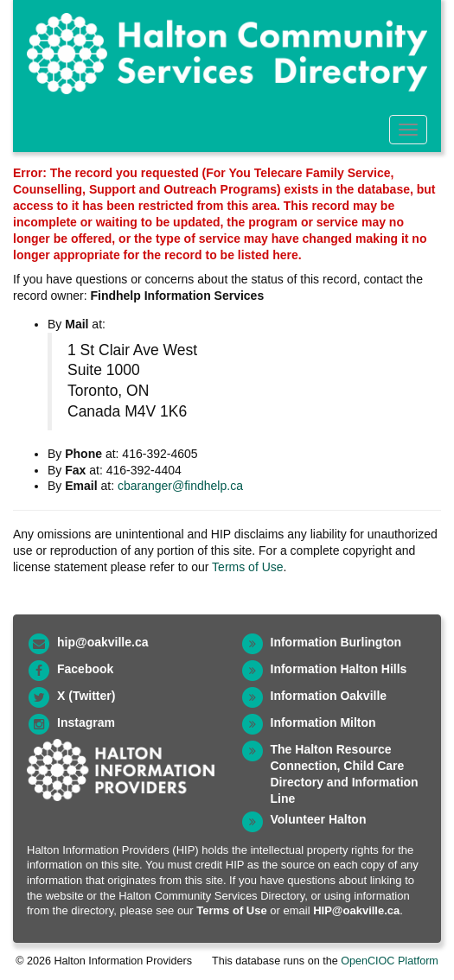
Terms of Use (247, 567)
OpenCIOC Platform (390, 961)
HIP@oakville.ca (356, 910)
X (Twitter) (86, 696)
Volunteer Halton (319, 819)
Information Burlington (336, 642)
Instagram (86, 722)
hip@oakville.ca (102, 642)
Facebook (85, 669)
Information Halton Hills (339, 669)
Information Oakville (329, 696)
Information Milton (323, 722)
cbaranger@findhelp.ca (180, 486)
